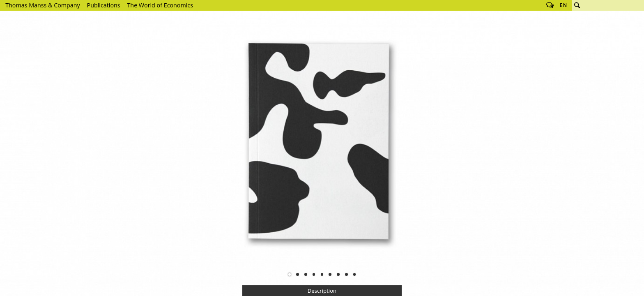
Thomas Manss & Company (43, 5)
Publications (104, 5)
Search (577, 5)
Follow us (550, 5)
